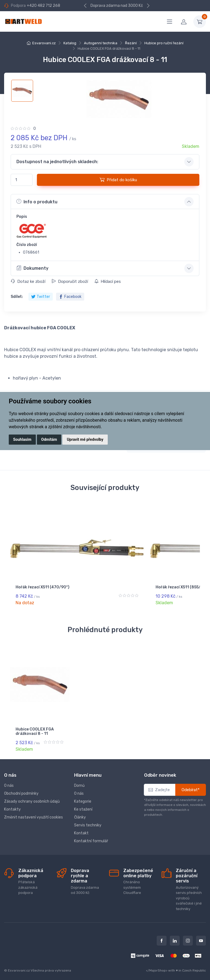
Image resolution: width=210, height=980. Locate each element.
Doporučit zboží (70, 281)
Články (80, 813)
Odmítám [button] (49, 439)
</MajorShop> (157, 967)
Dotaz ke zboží (28, 281)
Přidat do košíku (118, 180)
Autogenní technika (101, 43)
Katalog (70, 43)
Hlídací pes (108, 281)
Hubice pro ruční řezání (164, 43)
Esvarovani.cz (44, 43)
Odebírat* (191, 786)
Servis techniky (88, 821)
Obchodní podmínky (21, 790)
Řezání (131, 43)
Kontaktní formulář (91, 837)
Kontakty (12, 806)
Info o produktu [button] (37, 201)
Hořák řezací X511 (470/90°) (32, 589)
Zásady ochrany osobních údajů (32, 798)
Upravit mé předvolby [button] (85, 439)
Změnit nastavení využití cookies (33, 813)
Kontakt (81, 829)
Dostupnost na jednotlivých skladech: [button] (57, 162)
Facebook (70, 297)
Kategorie (83, 798)
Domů (79, 782)
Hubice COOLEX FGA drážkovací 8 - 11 (35, 732)
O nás (9, 782)
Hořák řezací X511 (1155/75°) (162, 589)
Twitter (41, 297)
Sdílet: (17, 297)
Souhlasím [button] (22, 439)
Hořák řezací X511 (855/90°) (97, 589)
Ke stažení (83, 806)
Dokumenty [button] (32, 268)
